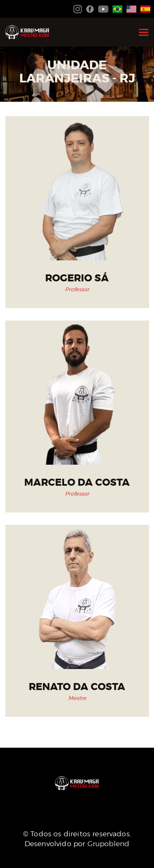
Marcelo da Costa (77, 483)
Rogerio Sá (77, 278)
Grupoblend (109, 844)
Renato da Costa (77, 687)
